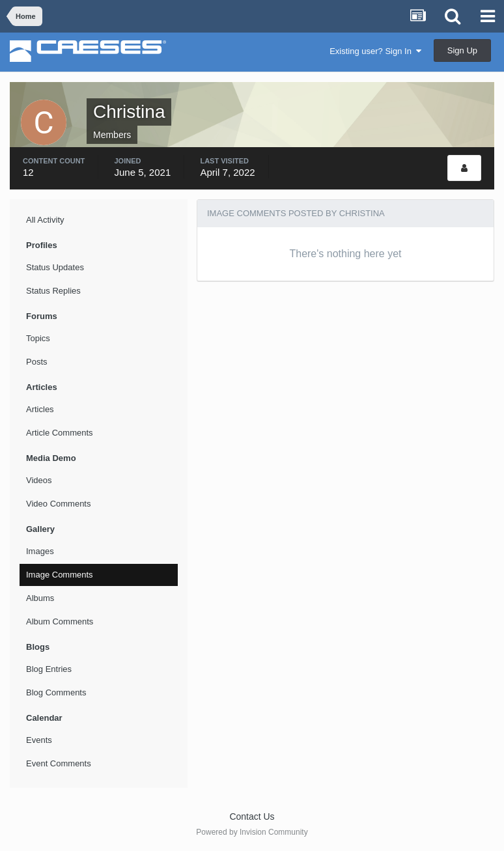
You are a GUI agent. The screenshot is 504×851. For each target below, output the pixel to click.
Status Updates (55, 267)
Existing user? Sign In (375, 51)
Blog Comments (56, 692)
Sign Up (462, 50)
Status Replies (53, 291)
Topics (38, 338)
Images (40, 551)
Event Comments (59, 763)
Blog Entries (49, 669)
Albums (40, 598)
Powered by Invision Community (252, 832)
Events (39, 740)
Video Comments (58, 504)
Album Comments (60, 621)
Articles (40, 409)
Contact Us (252, 816)
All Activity (45, 220)
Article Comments (60, 433)
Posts (37, 362)
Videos (39, 480)
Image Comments (60, 575)
